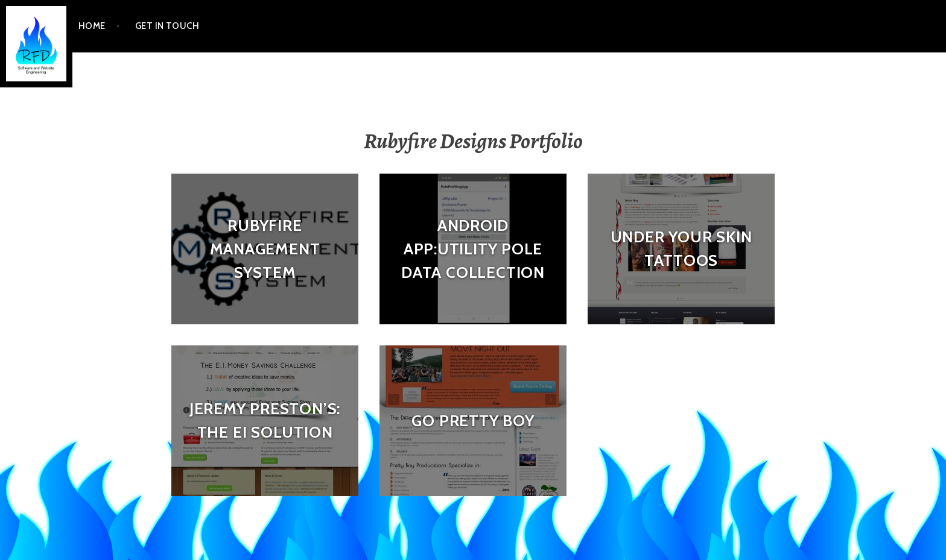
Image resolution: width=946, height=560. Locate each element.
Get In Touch (167, 26)
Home (92, 26)
